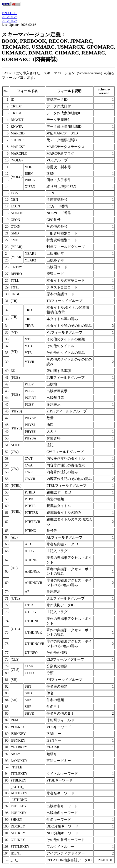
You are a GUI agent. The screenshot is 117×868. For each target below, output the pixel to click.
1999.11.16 (9, 13)
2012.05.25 (10, 17)
